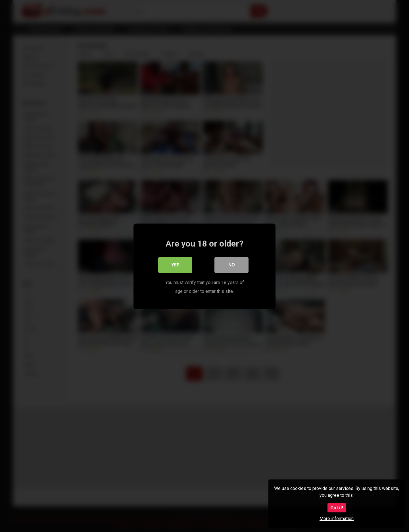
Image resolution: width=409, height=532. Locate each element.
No (232, 265)
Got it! (337, 508)
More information (337, 519)
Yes (175, 265)
